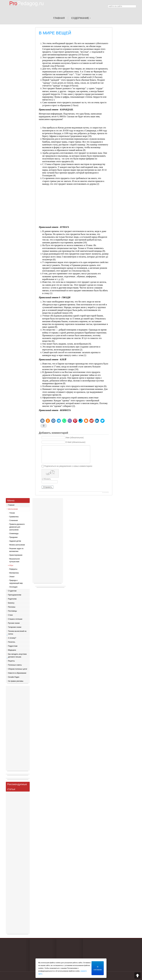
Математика (14, 573)
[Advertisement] (74, 206)
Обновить (47, 479)
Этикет (12, 577)
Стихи (10, 615)
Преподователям (15, 595)
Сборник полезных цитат (18, 669)
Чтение (12, 513)
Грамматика (14, 517)
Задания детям (15, 541)
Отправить (48, 487)
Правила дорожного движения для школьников (17, 527)
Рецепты (11, 661)
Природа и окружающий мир (16, 582)
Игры (11, 565)
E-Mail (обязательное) (75, 442)
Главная (11, 505)
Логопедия (13, 587)
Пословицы (12, 611)
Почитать (12, 642)
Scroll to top (137, 975)
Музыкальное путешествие (15, 560)
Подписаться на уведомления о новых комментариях (68, 466)
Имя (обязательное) (75, 438)
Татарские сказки (15, 627)
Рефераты (13, 569)
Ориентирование (16, 555)
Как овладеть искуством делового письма (17, 656)
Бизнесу (11, 603)
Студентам (12, 591)
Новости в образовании (17, 673)
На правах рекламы (16, 681)
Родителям (12, 599)
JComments (105, 493)
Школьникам (13, 509)
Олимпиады (14, 534)
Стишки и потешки (15, 619)
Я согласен (98, 968)
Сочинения (14, 520)
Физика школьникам (17, 545)
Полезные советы (15, 665)
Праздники (13, 537)
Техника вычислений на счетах (17, 633)
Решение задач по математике (16, 550)
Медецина (12, 650)
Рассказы (12, 607)
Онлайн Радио (14, 677)
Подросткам (13, 646)
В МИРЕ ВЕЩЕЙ (55, 33)
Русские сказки (14, 623)
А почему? (12, 638)
